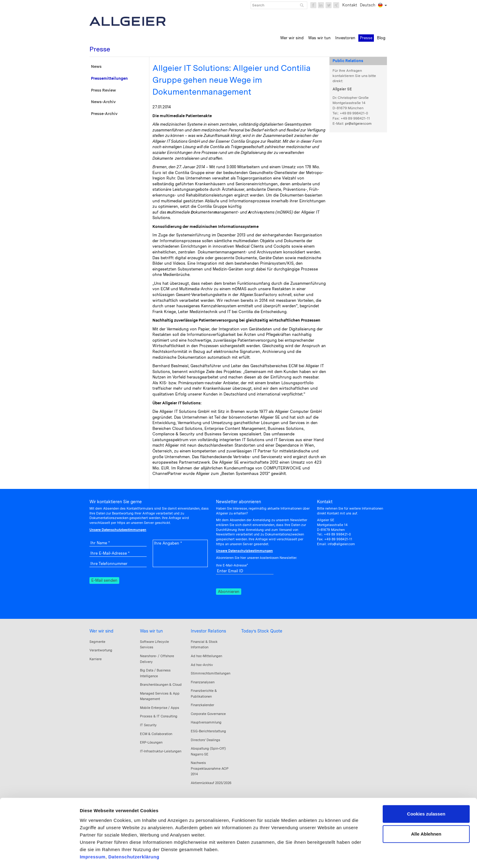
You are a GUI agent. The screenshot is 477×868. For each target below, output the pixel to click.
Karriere (96, 659)
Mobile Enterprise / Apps (160, 708)
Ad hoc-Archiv (202, 665)
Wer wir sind (101, 631)
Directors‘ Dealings (205, 740)
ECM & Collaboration (156, 734)
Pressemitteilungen (109, 78)
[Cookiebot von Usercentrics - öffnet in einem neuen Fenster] (39, 856)
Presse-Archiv (104, 114)
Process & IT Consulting (159, 716)
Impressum (93, 832)
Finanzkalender (202, 705)
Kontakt (350, 5)
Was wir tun (151, 631)
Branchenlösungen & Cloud (161, 685)
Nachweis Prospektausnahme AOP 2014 (210, 768)
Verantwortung (101, 650)
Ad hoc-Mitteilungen (206, 656)
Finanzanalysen (203, 682)
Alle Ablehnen (426, 809)
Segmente (97, 642)
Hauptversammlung (206, 722)
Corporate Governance (208, 714)
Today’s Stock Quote (262, 631)
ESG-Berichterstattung (208, 731)
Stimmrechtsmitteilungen (211, 673)
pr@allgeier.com (358, 124)
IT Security (148, 725)
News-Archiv (103, 102)
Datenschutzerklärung (134, 832)
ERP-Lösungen (151, 742)
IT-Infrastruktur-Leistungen (161, 751)
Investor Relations (208, 631)
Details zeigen (95, 856)
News (96, 66)
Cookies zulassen (426, 789)
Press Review (103, 90)
